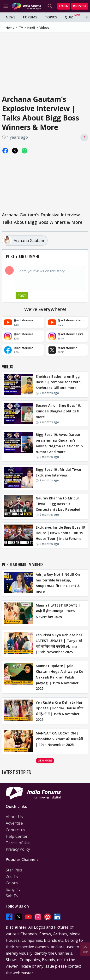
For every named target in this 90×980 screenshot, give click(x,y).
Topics (51, 17)
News (11, 17)
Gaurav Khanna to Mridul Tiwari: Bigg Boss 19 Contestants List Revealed (58, 504)
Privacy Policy (18, 849)
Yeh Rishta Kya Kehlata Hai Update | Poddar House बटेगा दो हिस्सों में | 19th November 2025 (60, 711)
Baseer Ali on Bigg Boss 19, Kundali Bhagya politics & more (58, 411)
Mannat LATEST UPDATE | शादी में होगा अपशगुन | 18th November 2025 (58, 611)
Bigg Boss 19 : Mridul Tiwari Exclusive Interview (59, 472)
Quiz (69, 17)
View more (45, 760)
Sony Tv (13, 889)
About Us (14, 817)
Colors (12, 883)
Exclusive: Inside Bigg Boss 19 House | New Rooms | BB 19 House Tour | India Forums (60, 533)
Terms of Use (18, 843)
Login (64, 6)
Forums (30, 17)
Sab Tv (12, 896)
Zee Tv (12, 876)
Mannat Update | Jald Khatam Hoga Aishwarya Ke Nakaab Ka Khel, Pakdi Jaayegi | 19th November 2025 (59, 677)
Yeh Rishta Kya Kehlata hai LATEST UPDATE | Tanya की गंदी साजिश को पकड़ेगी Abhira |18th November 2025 (59, 643)
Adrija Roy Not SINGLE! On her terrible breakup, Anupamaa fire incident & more (58, 583)
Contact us (15, 830)
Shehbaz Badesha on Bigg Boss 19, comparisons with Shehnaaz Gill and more (58, 382)
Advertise (14, 823)
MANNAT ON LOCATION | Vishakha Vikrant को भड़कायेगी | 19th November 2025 (59, 739)
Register (80, 6)
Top (85, 949)
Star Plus (14, 870)
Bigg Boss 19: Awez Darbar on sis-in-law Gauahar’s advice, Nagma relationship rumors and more (59, 443)
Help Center (17, 836)
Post (22, 296)
